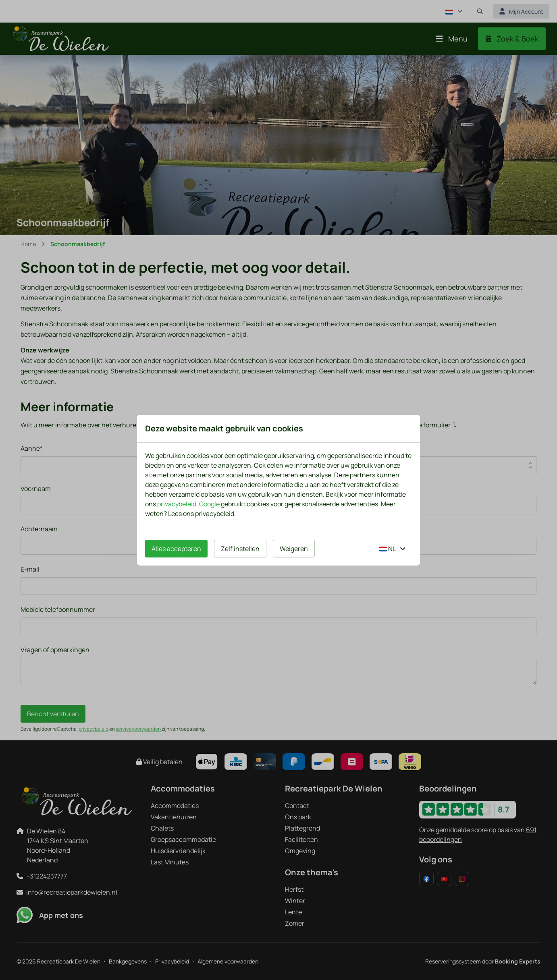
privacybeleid (177, 504)
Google (209, 504)
